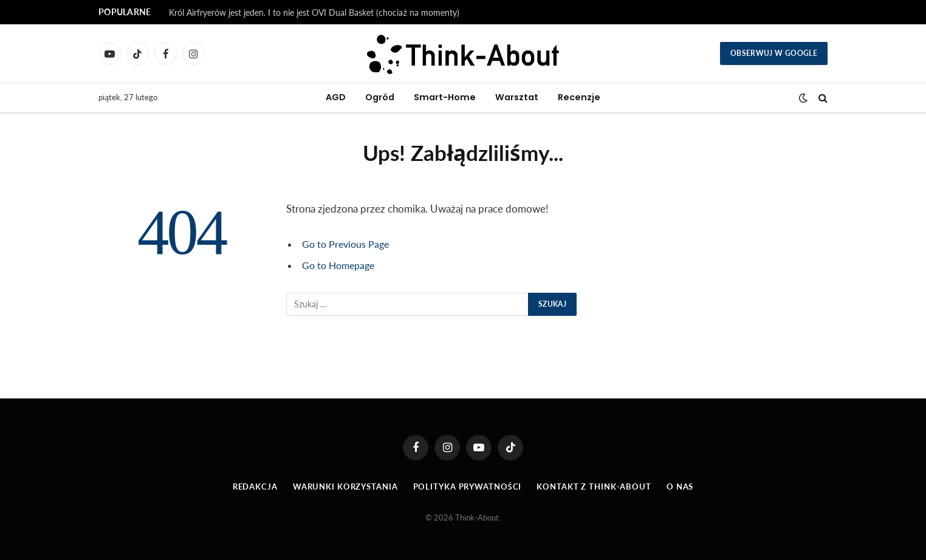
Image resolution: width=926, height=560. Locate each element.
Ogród (380, 97)
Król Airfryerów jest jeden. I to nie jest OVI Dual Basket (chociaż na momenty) (314, 12)
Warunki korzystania (345, 487)
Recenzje (579, 97)
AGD (336, 97)
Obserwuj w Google (774, 53)
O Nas (681, 487)
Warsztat (517, 97)
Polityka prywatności (467, 487)
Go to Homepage (341, 265)
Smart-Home (445, 97)
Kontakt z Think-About (595, 487)
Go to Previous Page (348, 244)
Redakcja (255, 487)
